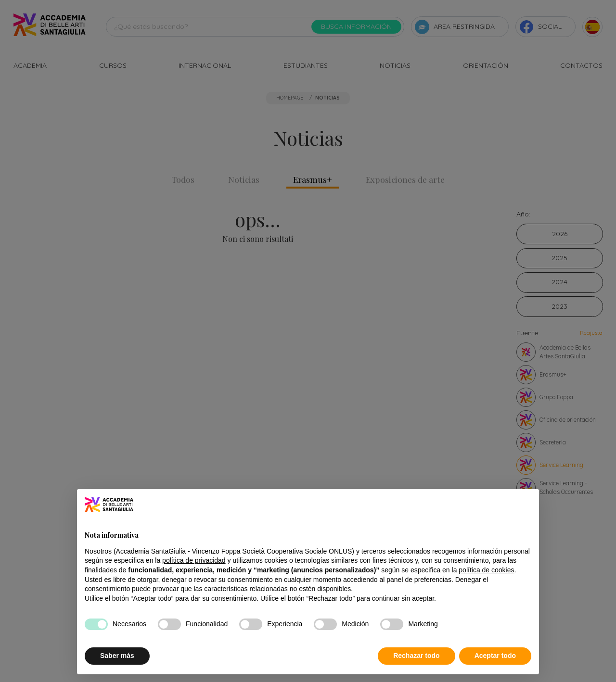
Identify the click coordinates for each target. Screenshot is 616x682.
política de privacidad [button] (194, 561)
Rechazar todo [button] (416, 656)
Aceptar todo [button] (495, 656)
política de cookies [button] (486, 570)
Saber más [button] (117, 656)
